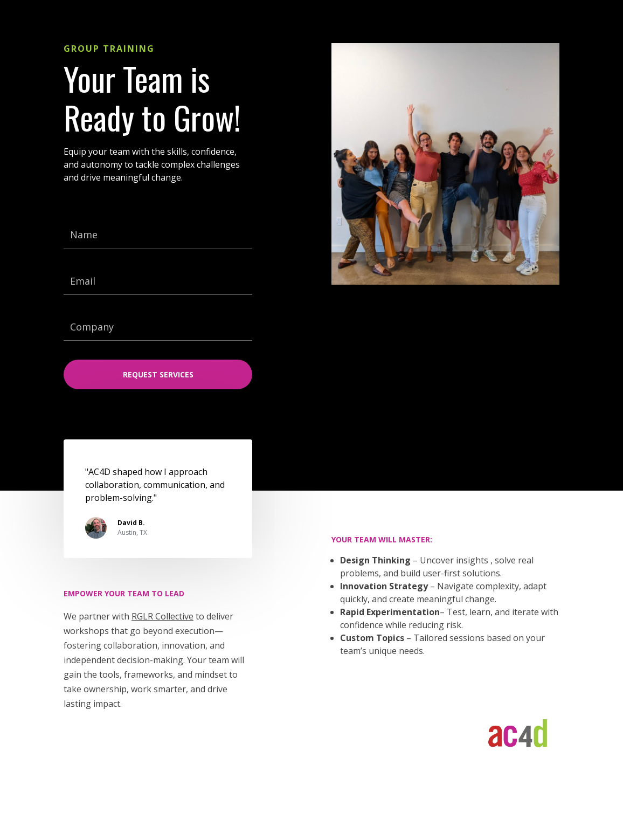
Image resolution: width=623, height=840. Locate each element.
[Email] (158, 281)
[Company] (158, 327)
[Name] (158, 235)
